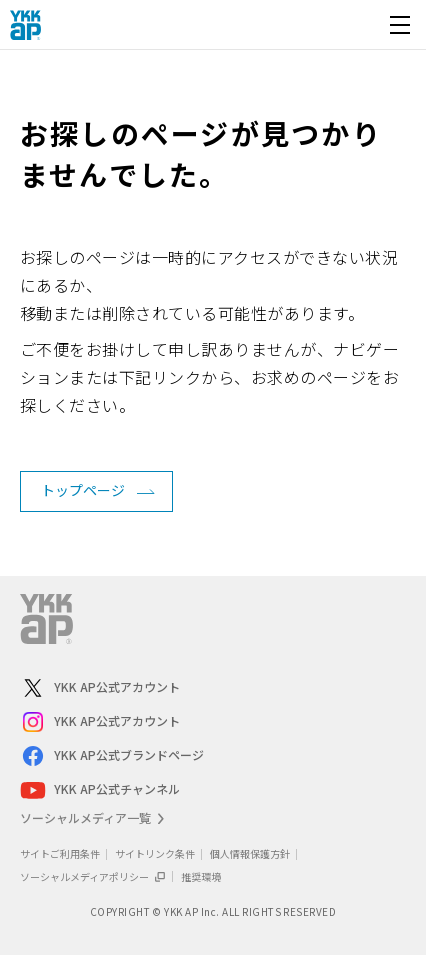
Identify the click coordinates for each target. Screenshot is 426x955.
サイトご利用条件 (60, 853)
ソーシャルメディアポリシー (93, 876)
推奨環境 (201, 876)
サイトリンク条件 (155, 853)
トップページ (83, 490)
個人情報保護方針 (250, 853)
